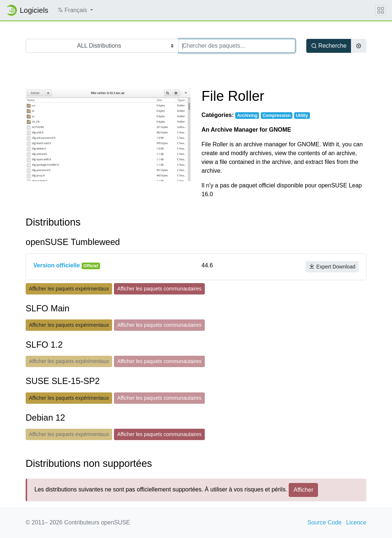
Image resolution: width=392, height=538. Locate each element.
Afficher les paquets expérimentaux (69, 289)
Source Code (324, 522)
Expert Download (332, 266)
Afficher (303, 490)
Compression (277, 116)
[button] (75, 10)
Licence (356, 522)
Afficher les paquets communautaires (159, 289)
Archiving (247, 116)
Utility (302, 116)
